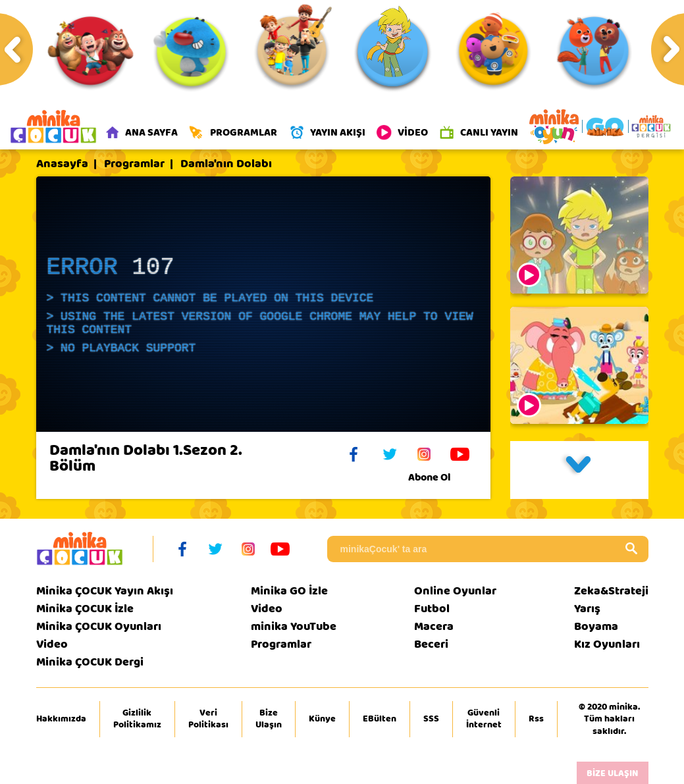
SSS (431, 719)
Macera (434, 626)
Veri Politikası (208, 719)
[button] (579, 470)
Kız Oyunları (607, 644)
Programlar (134, 164)
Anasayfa (62, 164)
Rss (536, 719)
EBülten (380, 719)
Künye (322, 719)
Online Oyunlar (455, 591)
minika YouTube (294, 626)
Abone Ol (439, 477)
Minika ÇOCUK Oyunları (99, 626)
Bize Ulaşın (269, 719)
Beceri (431, 644)
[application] (263, 304)
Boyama (596, 626)
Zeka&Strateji (611, 591)
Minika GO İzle (289, 591)
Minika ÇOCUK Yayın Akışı (105, 591)
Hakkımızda (61, 719)
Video (52, 644)
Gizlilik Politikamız (137, 719)
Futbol (432, 609)
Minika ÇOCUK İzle (85, 609)
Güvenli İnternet (484, 719)
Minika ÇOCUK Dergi (90, 662)
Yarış (587, 609)
